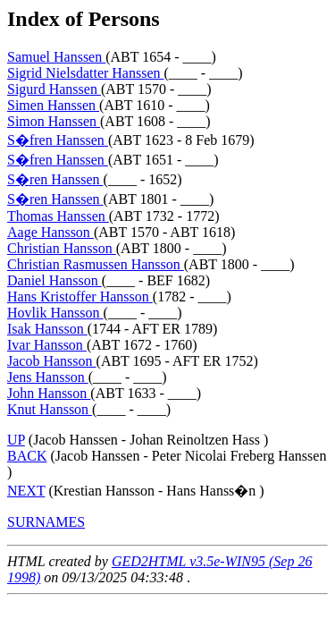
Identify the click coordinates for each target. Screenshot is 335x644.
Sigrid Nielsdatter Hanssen (86, 73)
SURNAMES (46, 522)
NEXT (26, 491)
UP (16, 440)
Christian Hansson (62, 248)
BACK (27, 456)
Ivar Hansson (47, 345)
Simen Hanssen (53, 105)
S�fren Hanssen (58, 140)
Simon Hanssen (54, 121)
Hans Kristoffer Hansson (80, 297)
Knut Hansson (50, 409)
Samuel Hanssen (56, 57)
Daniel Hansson (54, 280)
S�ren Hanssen (55, 179)
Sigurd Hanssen (54, 89)
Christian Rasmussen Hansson (96, 264)
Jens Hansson (48, 377)
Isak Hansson (47, 329)
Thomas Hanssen (58, 216)
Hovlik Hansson (55, 313)
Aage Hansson (50, 232)
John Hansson (49, 393)
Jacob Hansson (52, 361)
